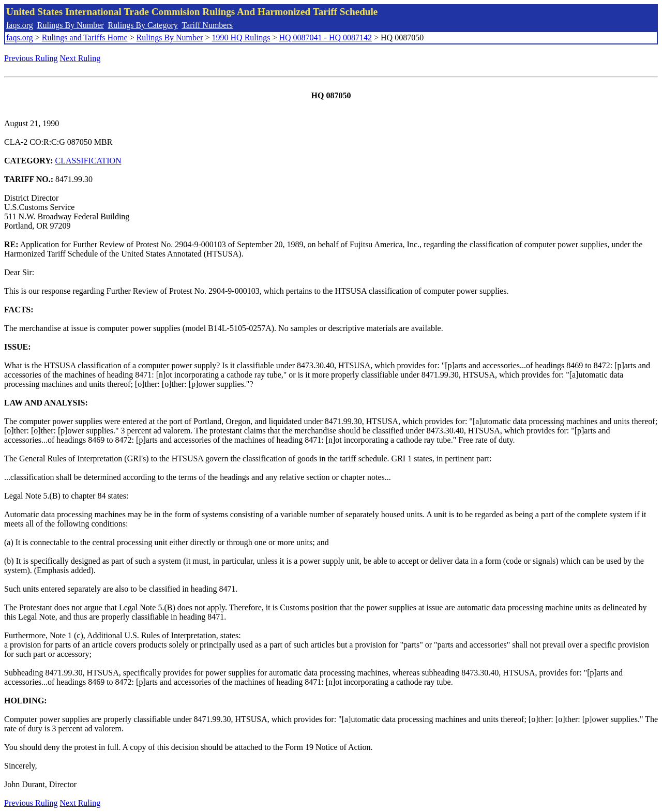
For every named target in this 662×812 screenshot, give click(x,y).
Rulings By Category (143, 25)
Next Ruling (80, 58)
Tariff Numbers (207, 25)
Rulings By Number (71, 25)
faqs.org (20, 25)
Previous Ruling (31, 58)
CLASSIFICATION (88, 161)
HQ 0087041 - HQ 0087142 (325, 37)
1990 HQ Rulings (241, 37)
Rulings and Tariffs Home (85, 37)
